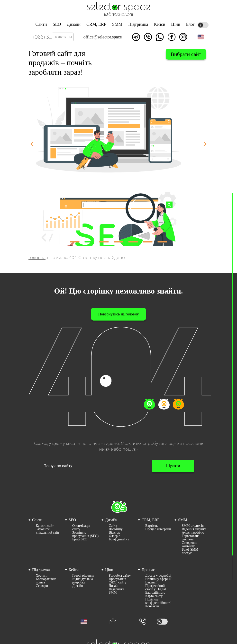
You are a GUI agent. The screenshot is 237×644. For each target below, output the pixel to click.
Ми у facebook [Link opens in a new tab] (172, 37)
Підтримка (138, 24)
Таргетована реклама (191, 538)
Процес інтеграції (158, 529)
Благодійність (155, 593)
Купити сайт (45, 526)
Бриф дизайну (119, 539)
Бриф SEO (80, 539)
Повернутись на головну (118, 314)
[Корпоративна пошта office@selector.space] (113, 622)
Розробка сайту (120, 576)
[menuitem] (46, 536)
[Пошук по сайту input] (95, 466)
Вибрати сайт (186, 54)
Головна (37, 258)
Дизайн (74, 24)
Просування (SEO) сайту (118, 581)
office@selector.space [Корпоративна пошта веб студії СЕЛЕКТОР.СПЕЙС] (103, 37)
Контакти (152, 606)
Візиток (114, 533)
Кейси (160, 24)
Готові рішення (83, 576)
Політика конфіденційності (158, 601)
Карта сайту (154, 596)
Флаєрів (114, 536)
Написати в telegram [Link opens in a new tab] (136, 37)
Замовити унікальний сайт (48, 531)
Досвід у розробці (158, 576)
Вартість (151, 526)
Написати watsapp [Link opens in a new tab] (160, 37)
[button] (201, 37)
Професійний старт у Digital (156, 588)
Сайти (41, 24)
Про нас (148, 570)
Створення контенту (189, 545)
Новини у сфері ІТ (159, 579)
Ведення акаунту (194, 529)
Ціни (176, 24)
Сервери (42, 586)
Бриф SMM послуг (190, 551)
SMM (117, 24)
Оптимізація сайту (81, 528)
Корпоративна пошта (46, 581)
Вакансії (151, 582)
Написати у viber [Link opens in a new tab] (148, 37)
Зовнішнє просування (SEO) (85, 534)
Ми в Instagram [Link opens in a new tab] (183, 37)
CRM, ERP (96, 24)
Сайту (113, 526)
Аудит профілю (193, 533)
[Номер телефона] (142, 622)
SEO (57, 24)
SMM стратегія (193, 526)
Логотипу (116, 529)
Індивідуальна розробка (83, 581)
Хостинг (42, 576)
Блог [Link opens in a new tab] (190, 24)
